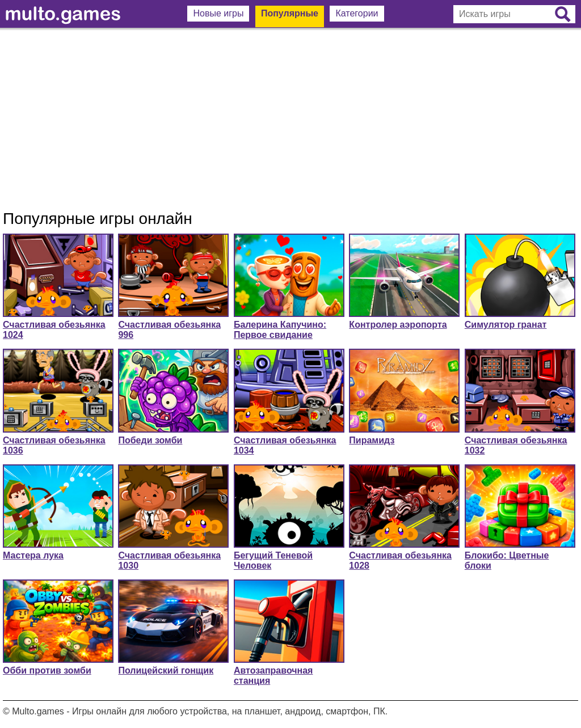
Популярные (290, 13)
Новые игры (218, 13)
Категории (357, 13)
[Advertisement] (290, 119)
